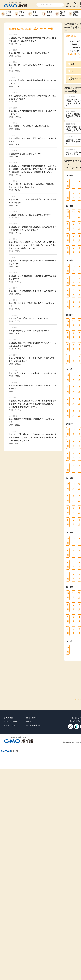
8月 (74, 226)
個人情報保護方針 (33, 725)
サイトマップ (10, 725)
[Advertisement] (37, 677)
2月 (74, 196)
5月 (74, 184)
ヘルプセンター (10, 722)
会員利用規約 (32, 718)
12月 (68, 214)
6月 (68, 184)
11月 (74, 214)
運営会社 (30, 722)
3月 (68, 196)
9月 (68, 226)
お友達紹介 (9, 718)
